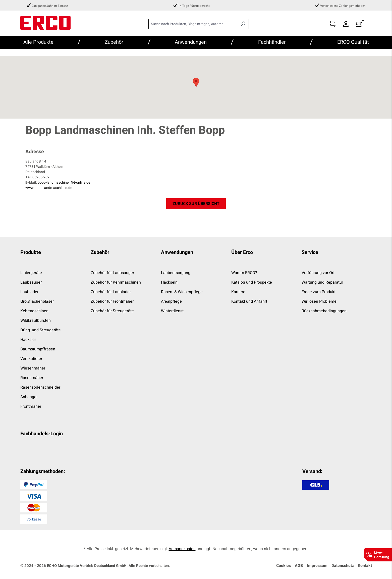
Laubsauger (31, 282)
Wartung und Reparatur (322, 282)
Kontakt (365, 566)
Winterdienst (172, 311)
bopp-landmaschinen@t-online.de (64, 182)
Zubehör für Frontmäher (112, 301)
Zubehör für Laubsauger (112, 273)
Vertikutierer (31, 359)
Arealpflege (171, 301)
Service (310, 252)
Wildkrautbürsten (36, 321)
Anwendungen (177, 252)
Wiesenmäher (33, 368)
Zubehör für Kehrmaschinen (116, 282)
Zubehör (100, 252)
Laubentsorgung (176, 273)
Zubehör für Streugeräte (112, 311)
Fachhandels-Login (42, 434)
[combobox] (193, 24)
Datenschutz (343, 566)
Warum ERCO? (244, 273)
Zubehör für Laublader (111, 292)
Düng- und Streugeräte (41, 330)
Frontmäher (31, 406)
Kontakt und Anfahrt (249, 301)
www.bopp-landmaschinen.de (49, 188)
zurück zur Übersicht (196, 204)
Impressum (317, 566)
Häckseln (169, 282)
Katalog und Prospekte (252, 282)
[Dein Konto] (346, 24)
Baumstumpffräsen (38, 349)
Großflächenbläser (37, 301)
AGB (299, 566)
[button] (196, 82)
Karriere (238, 292)
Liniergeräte (31, 273)
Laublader (29, 292)
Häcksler (28, 340)
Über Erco (242, 252)
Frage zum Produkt (319, 292)
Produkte (31, 252)
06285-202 (41, 177)
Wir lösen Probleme (319, 301)
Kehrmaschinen (34, 311)
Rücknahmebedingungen (324, 311)
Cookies (284, 566)
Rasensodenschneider (40, 387)
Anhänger (29, 397)
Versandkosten (182, 549)
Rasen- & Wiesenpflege (182, 292)
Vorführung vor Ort (318, 273)
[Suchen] (243, 24)
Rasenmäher (32, 378)
